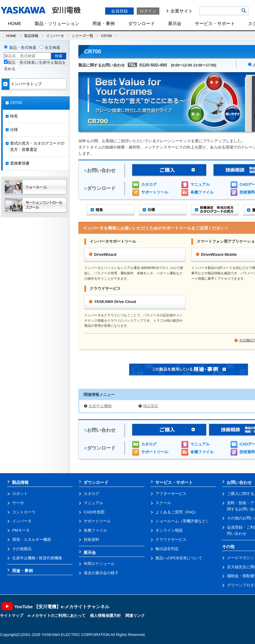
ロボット (20, 494)
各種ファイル (202, 192)
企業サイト (182, 11)
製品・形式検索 (23, 48)
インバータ (55, 36)
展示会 (175, 23)
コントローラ (24, 512)
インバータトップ (26, 84)
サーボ (18, 503)
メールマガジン (241, 558)
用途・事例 (104, 23)
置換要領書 (20, 163)
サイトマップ (12, 616)
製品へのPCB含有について (179, 558)
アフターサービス (171, 494)
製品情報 (31, 36)
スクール (163, 503)
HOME (14, 23)
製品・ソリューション (57, 23)
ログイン (148, 11)
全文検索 (52, 48)
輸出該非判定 (167, 549)
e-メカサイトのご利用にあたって (57, 616)
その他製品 (22, 549)
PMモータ (21, 530)
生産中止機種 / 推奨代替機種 (37, 558)
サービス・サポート (215, 23)
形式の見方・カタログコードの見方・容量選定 (37, 146)
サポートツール (155, 192)
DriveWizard (105, 254)
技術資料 (91, 539)
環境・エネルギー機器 (32, 539)
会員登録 (119, 11)
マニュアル (200, 184)
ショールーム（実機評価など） (183, 521)
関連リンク (135, 616)
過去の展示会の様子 (101, 573)
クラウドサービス (171, 539)
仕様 (14, 130)
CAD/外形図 (94, 512)
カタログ (149, 184)
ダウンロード (142, 23)
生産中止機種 (100, 406)
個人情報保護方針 (105, 616)
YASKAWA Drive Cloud (115, 302)
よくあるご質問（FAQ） (177, 512)
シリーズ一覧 (83, 36)
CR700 (106, 36)
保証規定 (151, 406)
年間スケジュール (99, 564)
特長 (14, 116)
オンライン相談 (169, 530)
